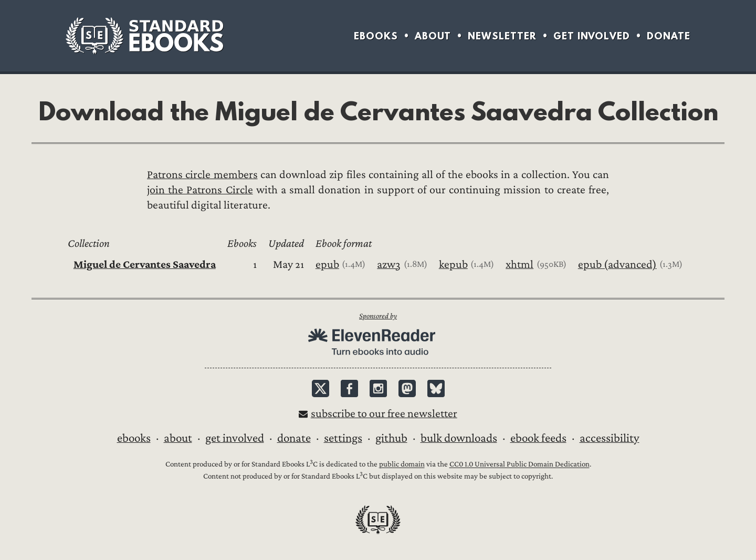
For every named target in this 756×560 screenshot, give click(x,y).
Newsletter (502, 36)
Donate (669, 36)
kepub (453, 265)
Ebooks (376, 36)
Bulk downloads (459, 438)
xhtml (519, 265)
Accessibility (610, 438)
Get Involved (592, 36)
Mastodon (407, 388)
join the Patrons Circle (200, 190)
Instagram (378, 388)
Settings (343, 438)
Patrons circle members (202, 175)
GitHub (391, 438)
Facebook (349, 388)
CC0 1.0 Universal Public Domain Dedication (519, 465)
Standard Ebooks (144, 36)
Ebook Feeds (538, 438)
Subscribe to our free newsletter (384, 414)
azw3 (389, 265)
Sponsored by (378, 316)
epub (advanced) (617, 265)
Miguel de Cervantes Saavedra (145, 265)
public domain (402, 465)
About (433, 36)
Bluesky (436, 388)
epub (327, 265)
